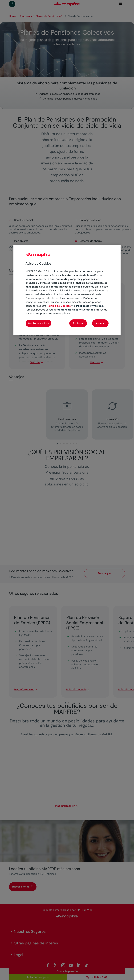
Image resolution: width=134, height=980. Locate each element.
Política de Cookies (59, 306)
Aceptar (100, 323)
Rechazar (78, 323)
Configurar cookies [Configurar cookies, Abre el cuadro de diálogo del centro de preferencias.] (39, 323)
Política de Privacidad (90, 306)
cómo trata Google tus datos (75, 310)
